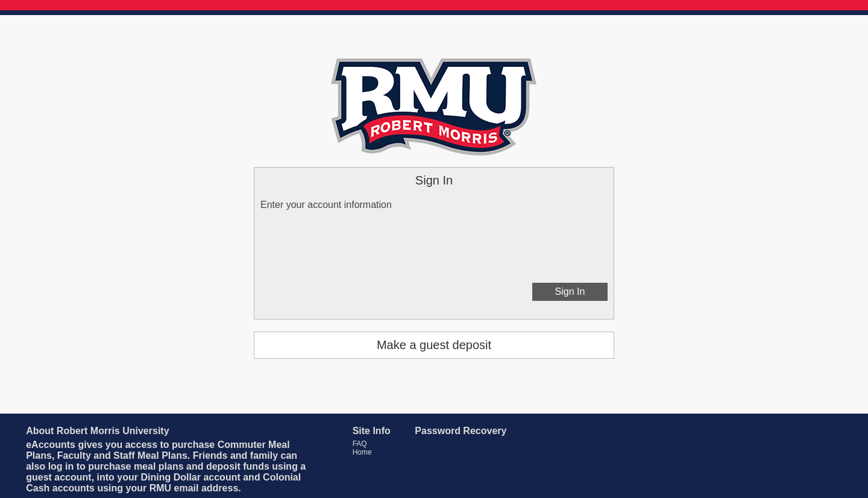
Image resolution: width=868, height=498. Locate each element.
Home (362, 452)
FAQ (360, 444)
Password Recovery (461, 431)
